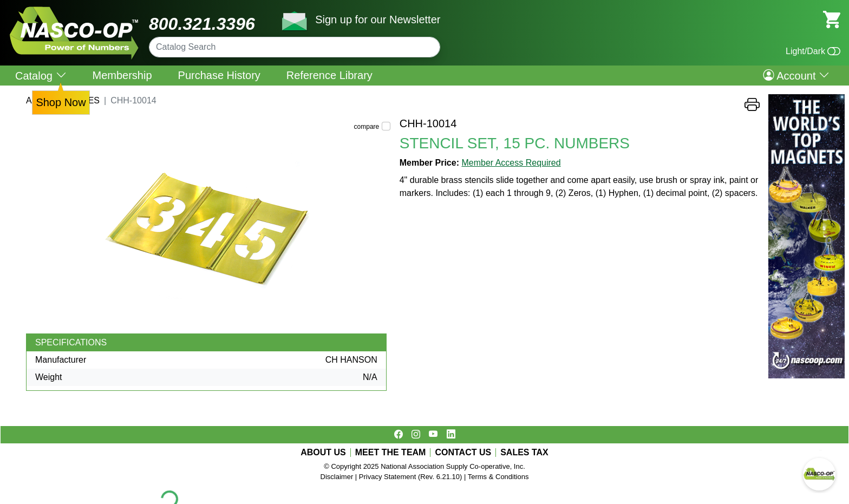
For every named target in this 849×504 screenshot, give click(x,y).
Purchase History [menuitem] (219, 75)
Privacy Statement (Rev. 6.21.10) (411, 477)
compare (367, 127)
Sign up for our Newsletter (378, 19)
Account (796, 75)
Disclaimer (337, 477)
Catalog (41, 76)
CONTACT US (463, 453)
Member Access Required (511, 163)
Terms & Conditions (498, 477)
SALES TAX (524, 453)
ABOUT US (323, 453)
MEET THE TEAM (391, 453)
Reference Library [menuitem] (329, 75)
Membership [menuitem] (122, 75)
